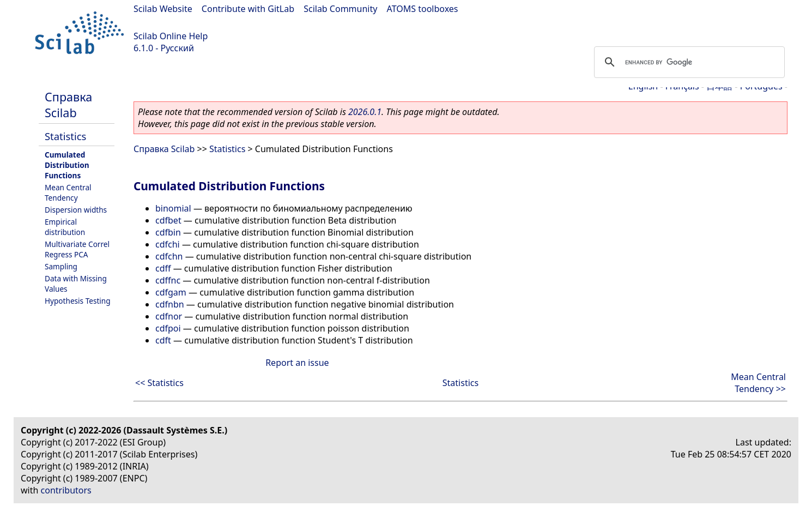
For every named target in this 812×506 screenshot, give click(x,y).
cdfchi (168, 244)
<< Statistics (159, 383)
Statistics (65, 136)
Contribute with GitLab (248, 9)
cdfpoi (168, 328)
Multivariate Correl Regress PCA (77, 249)
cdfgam (171, 292)
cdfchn (169, 256)
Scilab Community (340, 9)
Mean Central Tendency (68, 192)
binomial (173, 208)
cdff (163, 268)
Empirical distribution (65, 227)
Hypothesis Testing (78, 301)
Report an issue (297, 363)
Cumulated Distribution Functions (67, 165)
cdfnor (169, 316)
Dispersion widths (76, 210)
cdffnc (168, 280)
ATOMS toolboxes (423, 9)
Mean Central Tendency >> (758, 383)
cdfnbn (170, 304)
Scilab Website (163, 9)
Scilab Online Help (171, 36)
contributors (66, 490)
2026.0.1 (365, 112)
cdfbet (168, 220)
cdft (163, 340)
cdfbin (168, 232)
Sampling (61, 266)
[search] (688, 62)
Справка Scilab (68, 105)
